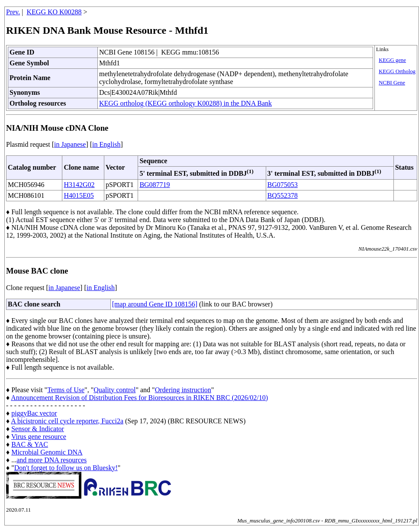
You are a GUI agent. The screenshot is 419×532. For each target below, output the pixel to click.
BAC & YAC (30, 444)
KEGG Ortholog (397, 71)
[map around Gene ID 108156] (155, 304)
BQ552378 (283, 195)
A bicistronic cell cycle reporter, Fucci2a (67, 421)
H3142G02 (79, 185)
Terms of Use (66, 390)
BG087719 (155, 185)
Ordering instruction (183, 390)
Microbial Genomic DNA (47, 452)
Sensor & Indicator (38, 429)
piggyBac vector (34, 413)
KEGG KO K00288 (54, 12)
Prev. (13, 12)
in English (106, 144)
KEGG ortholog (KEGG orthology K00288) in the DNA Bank (185, 103)
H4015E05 (79, 195)
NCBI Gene (392, 83)
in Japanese (70, 144)
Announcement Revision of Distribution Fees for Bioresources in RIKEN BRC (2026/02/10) (139, 398)
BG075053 (283, 185)
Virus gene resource (39, 437)
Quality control (114, 390)
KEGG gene (392, 60)
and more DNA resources (52, 460)
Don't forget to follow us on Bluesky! (66, 468)
